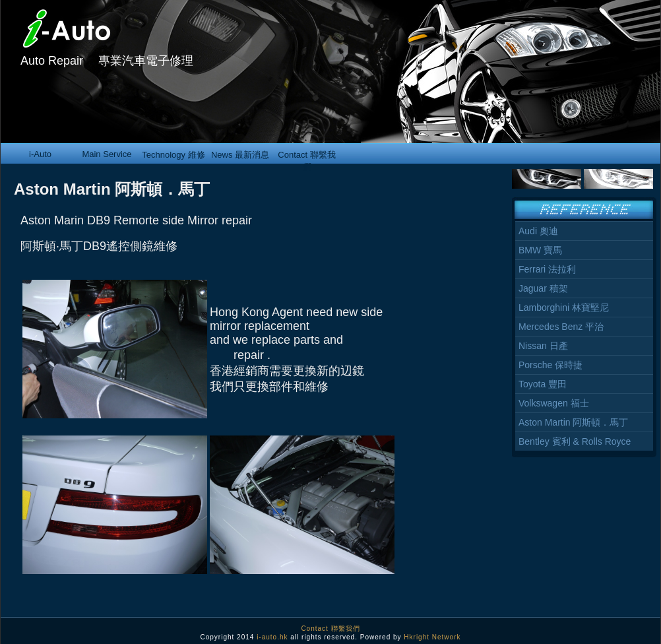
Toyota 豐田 (543, 384)
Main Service (107, 154)
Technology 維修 (173, 155)
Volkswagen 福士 (554, 403)
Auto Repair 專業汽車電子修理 (107, 61)
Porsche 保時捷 (551, 365)
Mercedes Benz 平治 (561, 327)
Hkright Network (432, 637)
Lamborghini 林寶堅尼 (564, 307)
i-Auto (40, 154)
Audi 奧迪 (538, 231)
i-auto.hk (272, 637)
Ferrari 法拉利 (547, 269)
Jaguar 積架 (543, 288)
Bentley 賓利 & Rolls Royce (575, 441)
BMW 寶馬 (540, 250)
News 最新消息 (240, 155)
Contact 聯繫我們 (306, 157)
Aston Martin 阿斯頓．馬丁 (573, 422)
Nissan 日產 (543, 346)
